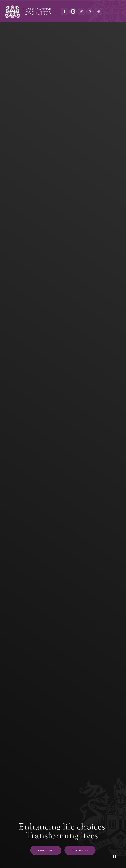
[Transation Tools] (99, 12)
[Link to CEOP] (73, 12)
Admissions (46, 850)
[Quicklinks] (81, 12)
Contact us (80, 850)
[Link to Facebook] (64, 12)
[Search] (90, 12)
